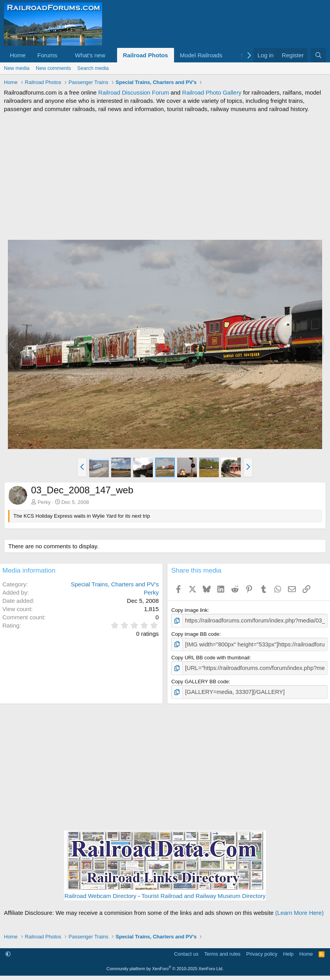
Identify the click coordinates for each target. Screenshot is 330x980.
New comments (53, 68)
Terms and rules (222, 950)
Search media (93, 68)
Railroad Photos (146, 55)
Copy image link (190, 610)
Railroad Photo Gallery (212, 92)
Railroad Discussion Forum (134, 92)
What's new (90, 55)
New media (17, 68)
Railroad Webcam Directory (100, 892)
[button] (64, 55)
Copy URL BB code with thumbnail (210, 656)
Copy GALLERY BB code (200, 679)
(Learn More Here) (300, 909)
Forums (47, 55)
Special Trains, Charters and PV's (115, 584)
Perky (44, 502)
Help (289, 950)
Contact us (186, 950)
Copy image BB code (195, 633)
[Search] (318, 55)
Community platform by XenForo (165, 965)
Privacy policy (262, 950)
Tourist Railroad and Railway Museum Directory (203, 892)
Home (18, 55)
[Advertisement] (165, 176)
